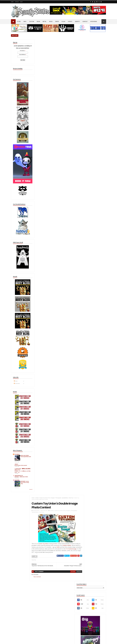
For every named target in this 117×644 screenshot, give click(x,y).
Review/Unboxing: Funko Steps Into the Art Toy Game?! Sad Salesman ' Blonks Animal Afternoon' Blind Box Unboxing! (62, 600)
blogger (70, 116)
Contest (36, 42)
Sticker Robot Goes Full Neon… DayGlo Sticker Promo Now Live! (94, 382)
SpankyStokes (64, 42)
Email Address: (19, 58)
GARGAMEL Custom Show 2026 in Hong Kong (23, 456)
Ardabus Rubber (68, 90)
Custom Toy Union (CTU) (44, 42)
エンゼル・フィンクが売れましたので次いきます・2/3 (20, 442)
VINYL (25, 22)
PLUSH (63, 22)
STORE (19, 22)
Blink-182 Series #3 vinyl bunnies (91, 579)
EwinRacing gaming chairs (94, 278)
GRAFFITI (77, 22)
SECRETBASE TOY (19, 447)
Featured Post (89, 376)
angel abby (17, 452)
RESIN (38, 22)
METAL (45, 22)
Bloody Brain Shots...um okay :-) (91, 572)
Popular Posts (100, 376)
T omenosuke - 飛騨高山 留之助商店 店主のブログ (20, 438)
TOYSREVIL (17, 421)
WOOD (51, 22)
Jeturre (16, 431)
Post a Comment (36, 121)
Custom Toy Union (42, 88)
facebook (76, 116)
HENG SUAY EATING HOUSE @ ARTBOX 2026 (23, 425)
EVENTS (70, 22)
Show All (24, 461)
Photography (58, 42)
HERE (59, 92)
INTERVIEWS (94, 22)
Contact (17, 2)
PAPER (57, 22)
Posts (16, 359)
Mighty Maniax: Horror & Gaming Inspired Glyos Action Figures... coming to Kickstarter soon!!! (94, 596)
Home (12, 2)
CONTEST (85, 22)
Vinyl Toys (70, 42)
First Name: (19, 55)
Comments (17, 361)
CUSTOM (32, 22)
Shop (21, 2)
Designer (52, 42)
